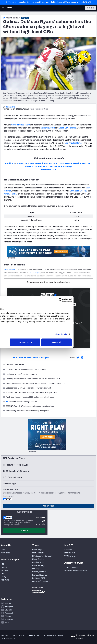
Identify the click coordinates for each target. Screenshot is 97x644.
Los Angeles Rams (73, 143)
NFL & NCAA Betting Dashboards (70, 163)
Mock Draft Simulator (41, 581)
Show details (83, 334)
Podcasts (9, 619)
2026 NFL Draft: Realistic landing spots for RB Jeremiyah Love (30, 393)
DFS (3, 574)
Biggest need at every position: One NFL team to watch (27, 388)
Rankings (10, 163)
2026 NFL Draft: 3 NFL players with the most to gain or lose (28, 406)
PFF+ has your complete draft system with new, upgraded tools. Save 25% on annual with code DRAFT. (49, 2)
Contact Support (71, 567)
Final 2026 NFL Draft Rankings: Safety (20, 374)
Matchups (36, 569)
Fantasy (4, 570)
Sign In (91, 8)
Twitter (8, 604)
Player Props (37, 550)
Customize (48, 342)
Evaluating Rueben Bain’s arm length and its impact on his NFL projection (34, 383)
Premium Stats (38, 562)
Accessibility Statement (53, 635)
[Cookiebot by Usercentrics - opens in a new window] (83, 300)
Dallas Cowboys (48, 128)
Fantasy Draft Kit (39, 572)
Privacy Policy (18, 635)
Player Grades (38, 559)
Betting (4, 567)
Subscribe (68, 550)
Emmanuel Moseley (78, 191)
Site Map (5, 635)
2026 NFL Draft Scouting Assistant (20, 402)
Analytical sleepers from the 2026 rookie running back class (29, 397)
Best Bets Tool (48, 169)
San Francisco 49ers (21, 125)
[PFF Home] (9, 8)
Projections (23, 163)
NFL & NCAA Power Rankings (58, 166)
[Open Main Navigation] (3, 8)
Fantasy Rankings (40, 575)
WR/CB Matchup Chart (41, 163)
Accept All (79, 342)
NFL (3, 564)
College (4, 577)
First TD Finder (38, 553)
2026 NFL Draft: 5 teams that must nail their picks (25, 370)
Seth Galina (10, 107)
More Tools (48, 506)
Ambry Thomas (11, 194)
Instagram (9, 607)
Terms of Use (34, 635)
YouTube (9, 610)
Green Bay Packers (67, 128)
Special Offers (69, 553)
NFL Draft (5, 580)
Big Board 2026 (39, 578)
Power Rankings (39, 566)
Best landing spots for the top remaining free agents (26, 411)
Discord (8, 616)
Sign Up (25, 18)
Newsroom (5, 553)
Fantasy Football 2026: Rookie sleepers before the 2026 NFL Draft (32, 379)
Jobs (3, 550)
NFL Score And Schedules (43, 556)
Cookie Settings (8, 638)
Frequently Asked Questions (75, 570)
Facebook (9, 613)
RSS (7, 623)
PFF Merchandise (71, 556)
